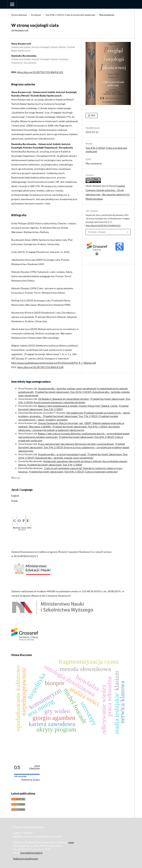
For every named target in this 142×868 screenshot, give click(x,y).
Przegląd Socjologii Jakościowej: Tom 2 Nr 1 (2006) (55, 465)
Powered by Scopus (30, 780)
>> (18, 477)
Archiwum (36, 15)
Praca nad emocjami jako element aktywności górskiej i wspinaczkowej (76, 444)
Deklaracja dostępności (26, 859)
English (15, 496)
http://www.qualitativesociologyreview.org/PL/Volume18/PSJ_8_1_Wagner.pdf (54, 363)
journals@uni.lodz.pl (31, 853)
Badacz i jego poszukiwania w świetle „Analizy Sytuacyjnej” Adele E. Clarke (78, 406)
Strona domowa (19, 15)
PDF (93, 116)
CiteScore (34, 767)
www (71, 842)
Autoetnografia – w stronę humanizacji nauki (62, 454)
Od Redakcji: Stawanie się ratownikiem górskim (64, 399)
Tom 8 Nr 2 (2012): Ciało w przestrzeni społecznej (70, 15)
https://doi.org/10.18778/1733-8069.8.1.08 (40, 367)
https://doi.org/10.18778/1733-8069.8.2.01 (40, 72)
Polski (15, 501)
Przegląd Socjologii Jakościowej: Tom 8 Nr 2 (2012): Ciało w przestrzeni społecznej (73, 472)
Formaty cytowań (97, 232)
